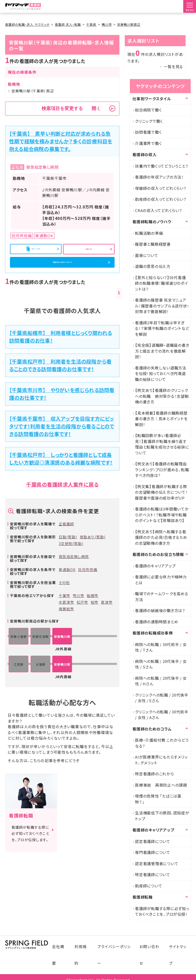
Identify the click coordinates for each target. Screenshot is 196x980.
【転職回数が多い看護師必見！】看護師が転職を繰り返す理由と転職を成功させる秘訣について (162, 444)
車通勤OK (67, 589)
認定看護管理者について (157, 864)
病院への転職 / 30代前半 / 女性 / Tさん (161, 647)
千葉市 (64, 615)
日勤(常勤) (68, 556)
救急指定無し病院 (74, 576)
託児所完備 (88, 589)
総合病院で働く (148, 110)
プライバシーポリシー (114, 952)
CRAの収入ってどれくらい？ (159, 210)
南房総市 (66, 628)
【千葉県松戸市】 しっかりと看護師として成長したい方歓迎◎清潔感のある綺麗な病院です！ (61, 478)
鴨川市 (107, 24)
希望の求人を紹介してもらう (62, 274)
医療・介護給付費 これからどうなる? (162, 743)
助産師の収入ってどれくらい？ (161, 199)
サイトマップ (179, 952)
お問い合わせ (150, 952)
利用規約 (81, 952)
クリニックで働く (149, 121)
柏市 (94, 622)
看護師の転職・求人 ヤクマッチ (27, 24)
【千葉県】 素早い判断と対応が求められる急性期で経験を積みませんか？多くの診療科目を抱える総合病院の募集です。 (61, 141)
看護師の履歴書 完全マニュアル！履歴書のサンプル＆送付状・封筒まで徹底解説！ (162, 306)
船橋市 (93, 615)
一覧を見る (173, 66)
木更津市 (66, 622)
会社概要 (58, 952)
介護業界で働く (148, 143)
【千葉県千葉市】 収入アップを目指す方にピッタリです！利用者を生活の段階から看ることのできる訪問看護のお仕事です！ (62, 446)
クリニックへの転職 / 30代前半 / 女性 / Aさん (162, 715)
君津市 (107, 622)
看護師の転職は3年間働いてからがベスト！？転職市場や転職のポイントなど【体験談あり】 (162, 515)
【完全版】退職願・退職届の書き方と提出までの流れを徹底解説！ (162, 351)
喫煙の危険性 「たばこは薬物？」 (158, 799)
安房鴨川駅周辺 (129, 24)
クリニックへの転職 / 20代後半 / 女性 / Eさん (162, 698)
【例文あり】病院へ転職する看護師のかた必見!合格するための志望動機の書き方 (161, 537)
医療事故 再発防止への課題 (161, 785)
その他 (64, 602)
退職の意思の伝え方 (153, 266)
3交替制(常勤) (71, 563)
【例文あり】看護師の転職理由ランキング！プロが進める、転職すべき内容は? (162, 469)
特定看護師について (153, 874)
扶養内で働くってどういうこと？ (162, 166)
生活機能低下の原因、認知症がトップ (162, 816)
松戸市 (82, 622)
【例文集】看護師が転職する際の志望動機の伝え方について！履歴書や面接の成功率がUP (161, 492)
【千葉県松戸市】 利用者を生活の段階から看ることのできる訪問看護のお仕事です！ (60, 385)
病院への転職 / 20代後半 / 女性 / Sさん (161, 664)
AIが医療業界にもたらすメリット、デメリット (161, 760)
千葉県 (91, 24)
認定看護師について (153, 841)
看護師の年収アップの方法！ (159, 177)
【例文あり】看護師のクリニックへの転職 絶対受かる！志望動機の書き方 (162, 396)
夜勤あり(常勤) (92, 556)
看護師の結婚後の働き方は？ (160, 610)
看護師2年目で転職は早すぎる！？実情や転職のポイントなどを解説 (162, 328)
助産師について (149, 886)
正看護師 (66, 543)
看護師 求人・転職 (68, 24)
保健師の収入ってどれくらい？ (161, 188)
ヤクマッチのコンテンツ (160, 86)
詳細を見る (89, 250)
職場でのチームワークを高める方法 (162, 597)
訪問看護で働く (148, 132)
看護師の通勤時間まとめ (157, 622)
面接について (147, 255)
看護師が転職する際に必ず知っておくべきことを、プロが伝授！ (162, 911)
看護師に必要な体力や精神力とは (161, 580)
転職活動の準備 (149, 233)
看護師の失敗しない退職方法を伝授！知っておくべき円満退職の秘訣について (161, 374)
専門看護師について (153, 852)
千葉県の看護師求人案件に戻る (62, 504)
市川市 (78, 615)
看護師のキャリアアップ (155, 566)
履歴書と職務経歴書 (153, 244)
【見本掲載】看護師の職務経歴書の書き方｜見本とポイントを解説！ (161, 419)
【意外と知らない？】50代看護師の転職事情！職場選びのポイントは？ (162, 283)
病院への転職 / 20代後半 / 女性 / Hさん (161, 681)
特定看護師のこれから (155, 774)
